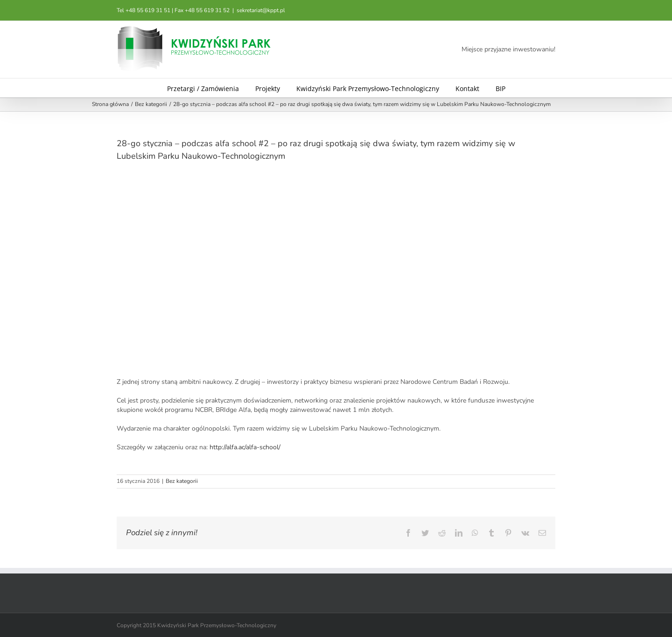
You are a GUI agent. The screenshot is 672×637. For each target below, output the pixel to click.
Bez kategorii (182, 481)
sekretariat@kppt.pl (261, 10)
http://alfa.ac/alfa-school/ (245, 447)
